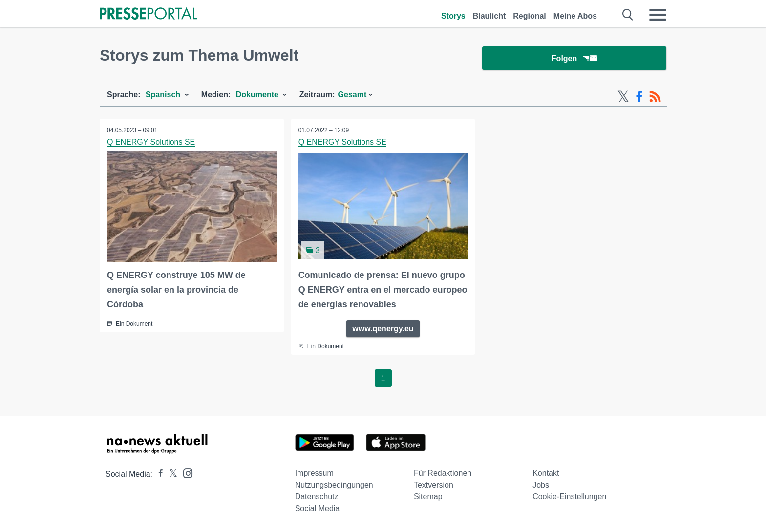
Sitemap (428, 497)
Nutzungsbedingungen (334, 485)
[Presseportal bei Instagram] (185, 473)
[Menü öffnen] (658, 15)
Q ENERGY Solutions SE (151, 142)
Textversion (434, 485)
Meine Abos (575, 16)
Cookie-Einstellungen (569, 497)
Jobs (541, 485)
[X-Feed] (623, 97)
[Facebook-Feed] (639, 97)
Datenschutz (317, 497)
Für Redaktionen (443, 473)
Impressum (314, 473)
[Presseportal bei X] (170, 474)
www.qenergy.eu (383, 329)
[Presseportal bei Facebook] (158, 474)
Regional (530, 16)
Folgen (574, 58)
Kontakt (546, 473)
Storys (453, 16)
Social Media (318, 508)
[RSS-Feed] (655, 97)
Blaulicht (489, 16)
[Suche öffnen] (628, 15)
